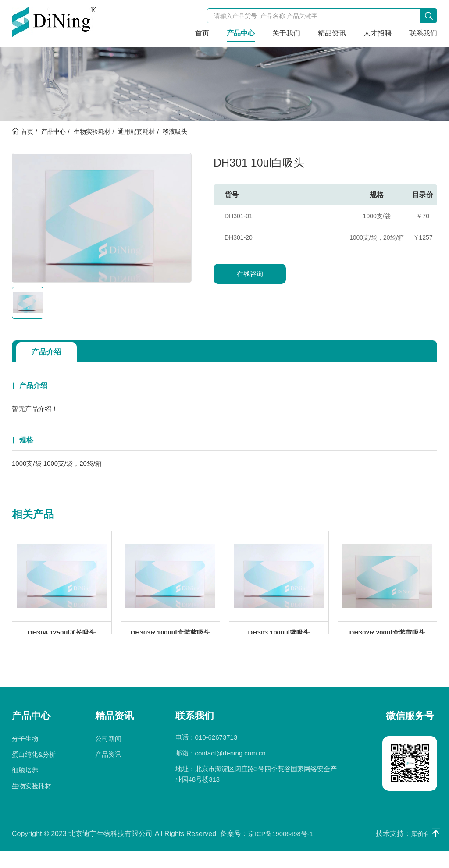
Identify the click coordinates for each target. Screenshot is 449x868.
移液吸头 (175, 131)
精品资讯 (332, 33)
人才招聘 (378, 33)
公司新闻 (108, 755)
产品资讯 (108, 771)
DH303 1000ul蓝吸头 (279, 641)
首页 (202, 33)
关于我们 (286, 33)
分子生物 (25, 755)
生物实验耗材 (92, 131)
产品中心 (241, 33)
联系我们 (423, 33)
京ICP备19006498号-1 (283, 850)
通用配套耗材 (136, 131)
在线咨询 (250, 274)
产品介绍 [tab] (50, 352)
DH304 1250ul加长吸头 (62, 641)
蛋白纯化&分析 (34, 771)
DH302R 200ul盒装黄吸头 (387, 641)
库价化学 (423, 850)
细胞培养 (25, 787)
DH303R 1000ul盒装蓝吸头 (170, 641)
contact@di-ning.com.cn (230, 770)
